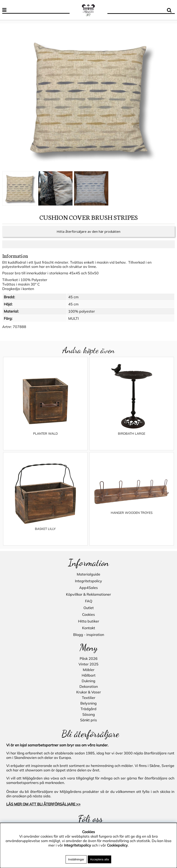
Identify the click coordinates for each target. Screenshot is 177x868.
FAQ (89, 601)
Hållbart (89, 675)
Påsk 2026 (89, 658)
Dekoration (89, 686)
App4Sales (88, 588)
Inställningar (76, 859)
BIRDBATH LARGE (132, 434)
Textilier (89, 698)
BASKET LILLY (45, 529)
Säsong (89, 714)
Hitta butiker (89, 621)
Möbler (89, 670)
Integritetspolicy (88, 581)
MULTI (74, 318)
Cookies (88, 614)
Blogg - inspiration (89, 635)
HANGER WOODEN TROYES (132, 513)
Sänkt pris (88, 720)
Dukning (88, 681)
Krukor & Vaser (89, 692)
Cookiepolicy (117, 845)
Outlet (89, 608)
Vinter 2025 (88, 664)
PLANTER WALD (45, 434)
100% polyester (82, 311)
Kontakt (89, 628)
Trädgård (88, 709)
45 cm (73, 297)
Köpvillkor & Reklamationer (88, 594)
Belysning (88, 703)
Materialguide (88, 574)
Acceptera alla (99, 859)
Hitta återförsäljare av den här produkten (88, 231)
